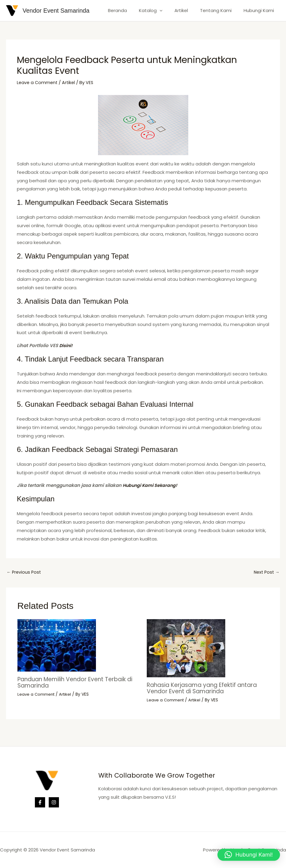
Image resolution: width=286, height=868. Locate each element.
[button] (170, 11)
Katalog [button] (161, 11)
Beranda (131, 10)
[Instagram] (54, 802)
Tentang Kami (220, 10)
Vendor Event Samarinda (56, 11)
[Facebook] (40, 802)
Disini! (66, 345)
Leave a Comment (38, 82)
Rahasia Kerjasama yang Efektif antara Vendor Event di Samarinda (207, 688)
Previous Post (25, 573)
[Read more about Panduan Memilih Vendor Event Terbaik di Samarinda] (57, 646)
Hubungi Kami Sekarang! (151, 485)
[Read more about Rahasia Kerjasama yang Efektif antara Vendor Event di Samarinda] (186, 649)
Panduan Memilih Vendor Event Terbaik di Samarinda (77, 683)
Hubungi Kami (260, 10)
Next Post (266, 573)
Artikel (189, 10)
